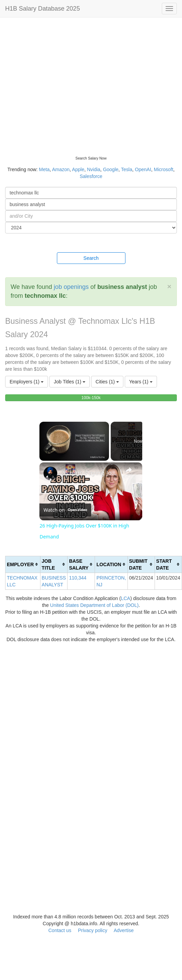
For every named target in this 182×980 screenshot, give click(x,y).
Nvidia (94, 169)
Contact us (60, 930)
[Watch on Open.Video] (65, 510)
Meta (44, 169)
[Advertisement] (64, 85)
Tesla (127, 169)
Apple (78, 169)
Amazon (61, 169)
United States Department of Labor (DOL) (94, 605)
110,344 (78, 578)
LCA (126, 598)
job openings (71, 287)
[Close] (169, 286)
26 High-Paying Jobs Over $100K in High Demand (90, 473)
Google (111, 169)
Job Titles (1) (70, 382)
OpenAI (143, 169)
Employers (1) (27, 382)
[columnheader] (23, 564)
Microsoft (164, 169)
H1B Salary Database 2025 (43, 9)
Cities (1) (107, 382)
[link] (50, 473)
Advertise (124, 930)
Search (91, 258)
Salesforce (91, 176)
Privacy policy (93, 930)
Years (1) (141, 382)
